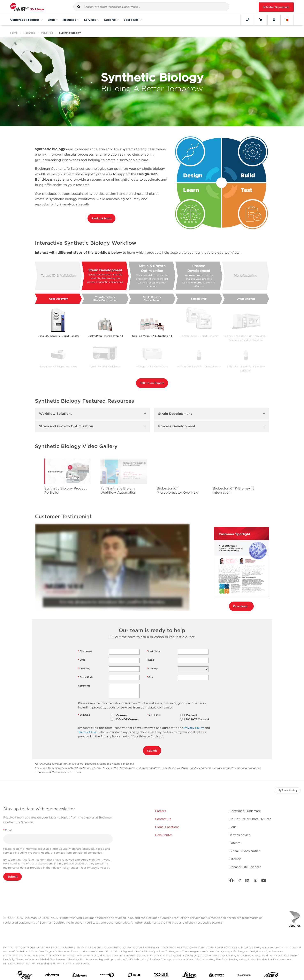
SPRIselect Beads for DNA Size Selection (246, 367)
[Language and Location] (287, 20)
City (150, 677)
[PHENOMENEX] (244, 976)
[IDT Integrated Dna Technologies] (162, 976)
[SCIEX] (271, 976)
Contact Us (163, 819)
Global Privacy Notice (245, 851)
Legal (233, 827)
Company (84, 669)
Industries (47, 33)
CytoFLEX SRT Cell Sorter (105, 366)
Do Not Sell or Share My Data (250, 819)
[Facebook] (231, 881)
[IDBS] (134, 976)
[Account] (274, 20)
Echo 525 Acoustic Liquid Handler (58, 336)
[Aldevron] (80, 976)
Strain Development (105, 276)
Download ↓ (241, 606)
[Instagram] (240, 881)
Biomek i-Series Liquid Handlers (199, 336)
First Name (85, 651)
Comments (84, 686)
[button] (79, 7)
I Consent (121, 715)
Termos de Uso (240, 835)
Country (152, 669)
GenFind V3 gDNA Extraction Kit (152, 336)
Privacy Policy (194, 728)
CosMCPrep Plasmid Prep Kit (105, 336)
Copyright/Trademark (245, 811)
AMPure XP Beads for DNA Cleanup (199, 366)
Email (82, 660)
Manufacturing (246, 276)
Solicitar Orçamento (276, 7)
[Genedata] (107, 976)
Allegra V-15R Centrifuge (152, 366)
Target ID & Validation (58, 276)
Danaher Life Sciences (245, 867)
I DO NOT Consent (127, 719)
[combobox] (151, 7)
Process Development (199, 276)
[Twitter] (255, 881)
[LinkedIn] (247, 881)
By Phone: (154, 715)
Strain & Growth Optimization (152, 276)
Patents (235, 843)
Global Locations (167, 827)
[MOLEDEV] (216, 976)
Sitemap (235, 859)
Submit (152, 751)
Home (14, 33)
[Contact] (247, 20)
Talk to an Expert (152, 383)
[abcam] (52, 976)
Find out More (101, 218)
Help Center (164, 835)
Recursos (29, 33)
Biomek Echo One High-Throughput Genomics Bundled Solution (246, 337)
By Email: (84, 715)
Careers (161, 811)
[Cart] (261, 20)
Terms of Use (87, 732)
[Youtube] (264, 881)
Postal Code (86, 677)
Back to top (288, 790)
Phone (150, 660)
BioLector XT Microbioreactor (58, 366)
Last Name (154, 651)
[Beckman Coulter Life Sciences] (27, 7)
